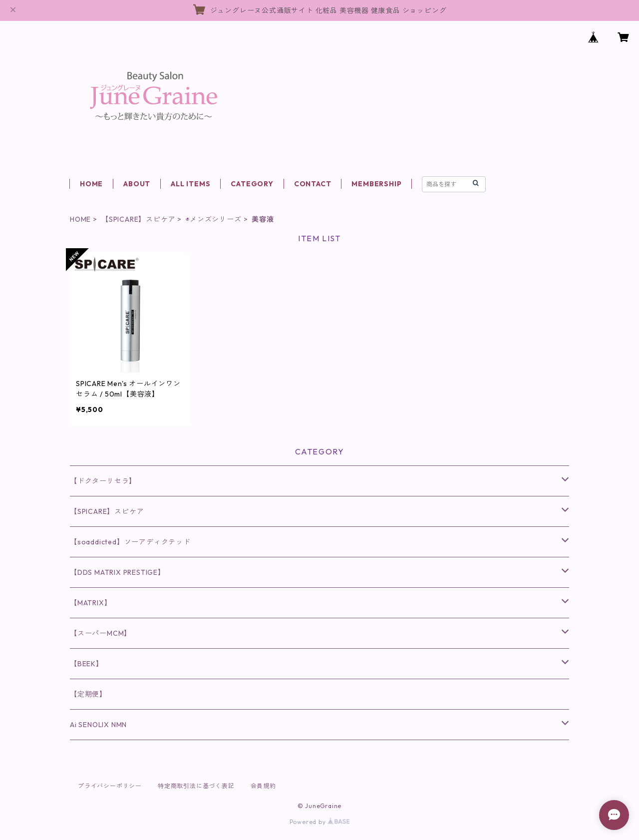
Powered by (320, 822)
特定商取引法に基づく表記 (196, 786)
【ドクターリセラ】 (103, 481)
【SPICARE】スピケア (138, 219)
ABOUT (137, 184)
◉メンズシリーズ (213, 219)
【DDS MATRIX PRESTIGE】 (118, 572)
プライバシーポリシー (110, 786)
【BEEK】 (87, 664)
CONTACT (313, 184)
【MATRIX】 (91, 603)
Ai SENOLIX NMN (98, 725)
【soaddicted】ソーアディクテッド (130, 542)
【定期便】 (88, 694)
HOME (91, 184)
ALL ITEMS (190, 184)
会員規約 (263, 786)
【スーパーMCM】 (101, 633)
